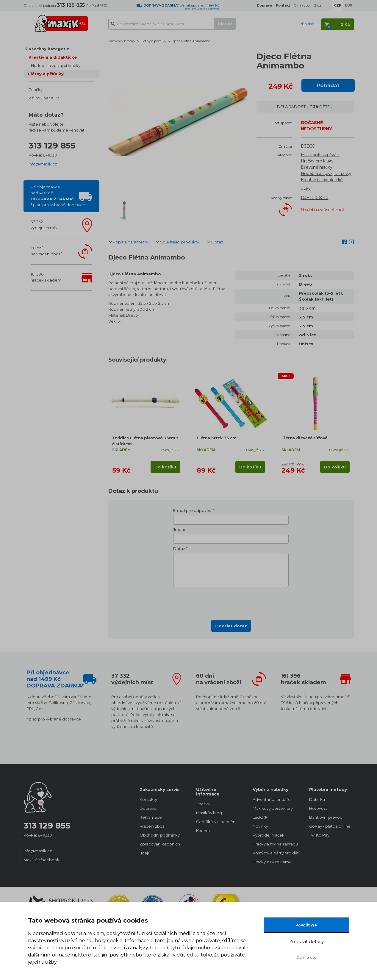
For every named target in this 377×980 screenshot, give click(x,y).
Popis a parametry (130, 242)
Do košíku (165, 467)
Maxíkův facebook (42, 860)
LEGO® (260, 817)
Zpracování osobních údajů (160, 848)
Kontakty (148, 799)
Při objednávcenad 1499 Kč (58, 196)
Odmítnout (306, 957)
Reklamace (151, 817)
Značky (36, 90)
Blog (317, 5)
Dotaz (217, 242)
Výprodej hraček (269, 835)
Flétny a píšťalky (46, 74)
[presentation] (231, 602)
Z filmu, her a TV (44, 98)
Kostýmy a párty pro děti (275, 853)
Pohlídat (328, 85)
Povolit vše (306, 925)
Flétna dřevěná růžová (305, 438)
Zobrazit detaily (306, 941)
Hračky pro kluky (317, 161)
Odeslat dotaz (231, 626)
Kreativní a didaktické (53, 57)
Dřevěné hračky (317, 167)
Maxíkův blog (209, 813)
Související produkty (180, 242)
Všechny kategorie (49, 49)
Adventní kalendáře (272, 799)
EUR (349, 5)
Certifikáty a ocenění (216, 822)
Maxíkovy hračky (122, 41)
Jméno (180, 529)
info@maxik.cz (43, 164)
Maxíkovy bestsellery (273, 808)
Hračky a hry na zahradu (275, 844)
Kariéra (203, 831)
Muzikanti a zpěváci (320, 155)
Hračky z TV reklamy (272, 862)
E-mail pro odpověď (192, 510)
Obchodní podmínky (160, 835)
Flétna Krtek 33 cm (216, 438)
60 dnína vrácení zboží (46, 251)
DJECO (308, 146)
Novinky (260, 826)
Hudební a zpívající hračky (56, 65)
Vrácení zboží (152, 826)
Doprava (148, 808)
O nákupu (302, 5)
